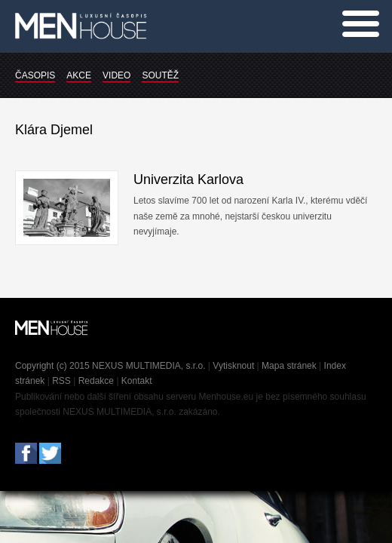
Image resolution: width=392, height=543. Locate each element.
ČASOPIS (35, 75)
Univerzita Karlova (188, 179)
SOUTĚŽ (160, 75)
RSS (61, 381)
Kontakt (137, 381)
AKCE (79, 75)
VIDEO (116, 75)
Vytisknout (233, 366)
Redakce (96, 381)
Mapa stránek (289, 366)
